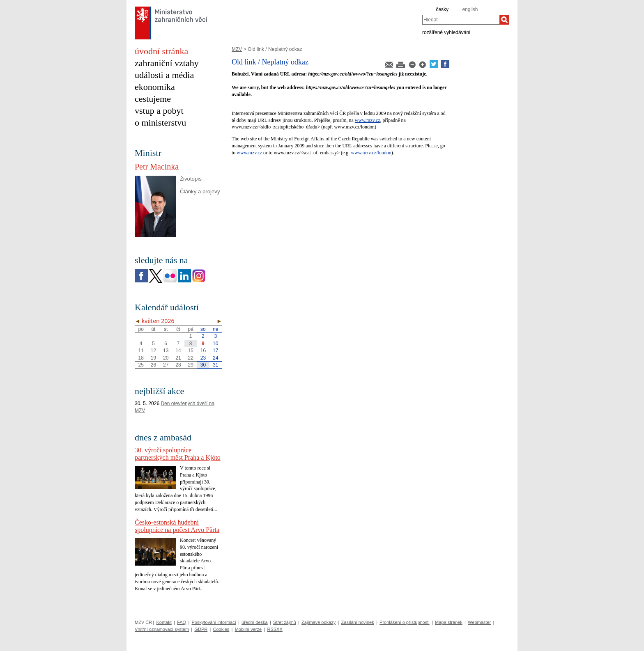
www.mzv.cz (368, 120)
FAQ (182, 622)
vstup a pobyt (159, 111)
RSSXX (275, 629)
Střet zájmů (285, 622)
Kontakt (164, 622)
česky (442, 9)
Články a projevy (200, 191)
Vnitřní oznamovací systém (162, 629)
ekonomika (155, 87)
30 (203, 365)
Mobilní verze (248, 629)
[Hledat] (504, 20)
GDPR (201, 629)
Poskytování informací (214, 622)
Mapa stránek (449, 622)
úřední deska (255, 622)
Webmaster (479, 622)
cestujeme (153, 99)
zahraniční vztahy (167, 63)
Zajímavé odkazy (319, 622)
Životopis (191, 179)
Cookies (221, 629)
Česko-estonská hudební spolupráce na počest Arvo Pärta (177, 526)
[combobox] (461, 20)
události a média (164, 75)
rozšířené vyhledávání (446, 32)
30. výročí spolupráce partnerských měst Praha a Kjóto (178, 454)
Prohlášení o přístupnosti (405, 622)
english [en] (470, 9)
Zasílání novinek (358, 622)
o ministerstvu (160, 123)
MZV (237, 49)
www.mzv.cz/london (371, 153)
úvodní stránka (161, 51)
